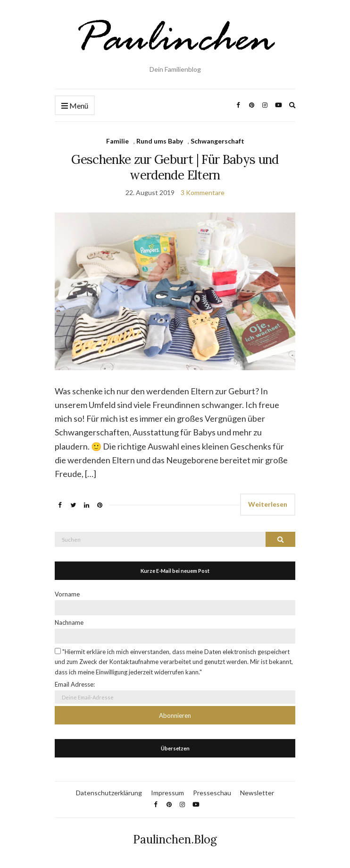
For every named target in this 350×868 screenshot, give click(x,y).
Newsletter (257, 793)
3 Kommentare (203, 192)
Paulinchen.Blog (175, 839)
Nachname (69, 622)
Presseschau (212, 793)
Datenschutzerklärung (109, 793)
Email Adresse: (75, 684)
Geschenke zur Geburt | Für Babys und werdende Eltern (175, 167)
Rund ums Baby (160, 141)
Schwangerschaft (217, 141)
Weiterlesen (268, 504)
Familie (117, 141)
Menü (75, 106)
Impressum (167, 793)
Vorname (67, 594)
